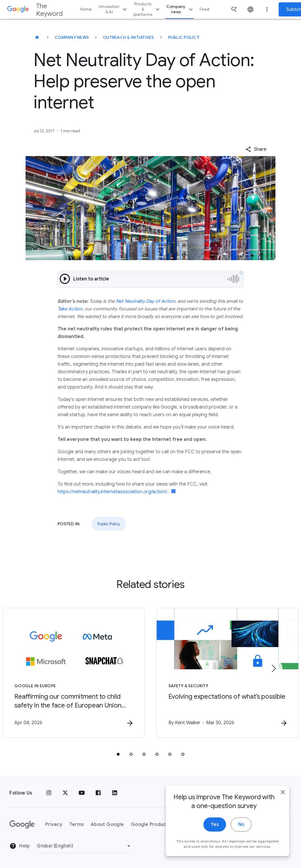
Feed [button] (204, 9)
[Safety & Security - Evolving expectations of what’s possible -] (228, 673)
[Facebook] (98, 793)
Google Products (151, 824)
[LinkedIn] (115, 793)
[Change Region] (85, 846)
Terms (77, 824)
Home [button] (86, 9)
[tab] (118, 754)
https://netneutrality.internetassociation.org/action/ (112, 492)
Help (20, 846)
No (241, 825)
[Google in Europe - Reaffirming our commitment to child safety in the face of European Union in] (73, 673)
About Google (107, 824)
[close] (283, 793)
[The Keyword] (37, 37)
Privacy (54, 824)
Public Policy (184, 37)
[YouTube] (82, 793)
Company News (72, 37)
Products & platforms (147, 9)
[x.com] (65, 793)
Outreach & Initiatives (128, 37)
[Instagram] (49, 793)
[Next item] (273, 668)
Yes (215, 825)
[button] (256, 149)
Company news (180, 9)
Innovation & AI (113, 9)
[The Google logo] (22, 824)
